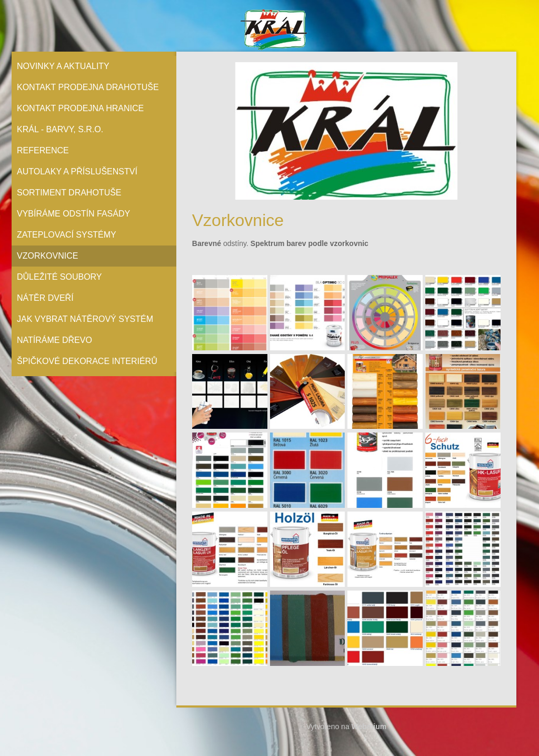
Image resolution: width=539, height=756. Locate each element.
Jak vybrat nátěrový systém (85, 319)
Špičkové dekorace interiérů (87, 361)
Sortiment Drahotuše (69, 193)
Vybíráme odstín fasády (73, 214)
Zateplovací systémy (67, 235)
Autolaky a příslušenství (77, 171)
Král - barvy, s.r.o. (60, 129)
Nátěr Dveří (45, 298)
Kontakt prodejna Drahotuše (88, 87)
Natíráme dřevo (54, 340)
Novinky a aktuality (63, 66)
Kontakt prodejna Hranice (80, 108)
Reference (43, 150)
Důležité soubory (59, 277)
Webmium (369, 726)
